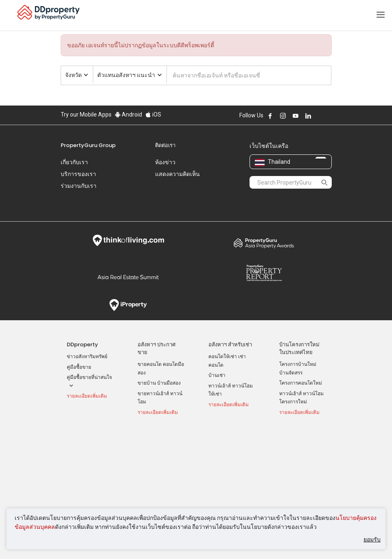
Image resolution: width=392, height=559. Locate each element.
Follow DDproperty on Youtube (296, 116)
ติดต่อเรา (165, 145)
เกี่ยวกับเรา (74, 162)
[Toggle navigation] (381, 15)
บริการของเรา (78, 174)
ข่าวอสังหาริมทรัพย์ (87, 334)
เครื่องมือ (290, 417)
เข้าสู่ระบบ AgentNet (302, 429)
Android (128, 114)
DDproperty (82, 322)
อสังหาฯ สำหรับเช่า (230, 322)
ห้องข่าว (165, 162)
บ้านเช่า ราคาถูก (155, 455)
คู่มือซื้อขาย (79, 345)
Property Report (264, 251)
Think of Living (128, 218)
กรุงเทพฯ (218, 429)
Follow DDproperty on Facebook (270, 116)
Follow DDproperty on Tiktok (328, 116)
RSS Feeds (292, 458)
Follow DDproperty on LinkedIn (308, 116)
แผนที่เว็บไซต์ (294, 468)
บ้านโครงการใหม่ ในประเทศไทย (299, 326)
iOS (153, 114)
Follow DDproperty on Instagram (283, 116)
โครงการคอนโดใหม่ (301, 361)
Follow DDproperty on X (319, 116)
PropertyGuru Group (88, 145)
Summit (128, 255)
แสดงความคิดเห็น (177, 174)
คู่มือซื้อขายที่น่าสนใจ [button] (89, 360)
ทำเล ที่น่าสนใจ (226, 417)
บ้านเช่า (217, 353)
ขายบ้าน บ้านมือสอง (159, 361)
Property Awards (264, 220)
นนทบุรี (216, 439)
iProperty (128, 283)
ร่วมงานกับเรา (79, 186)
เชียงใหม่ (218, 449)
